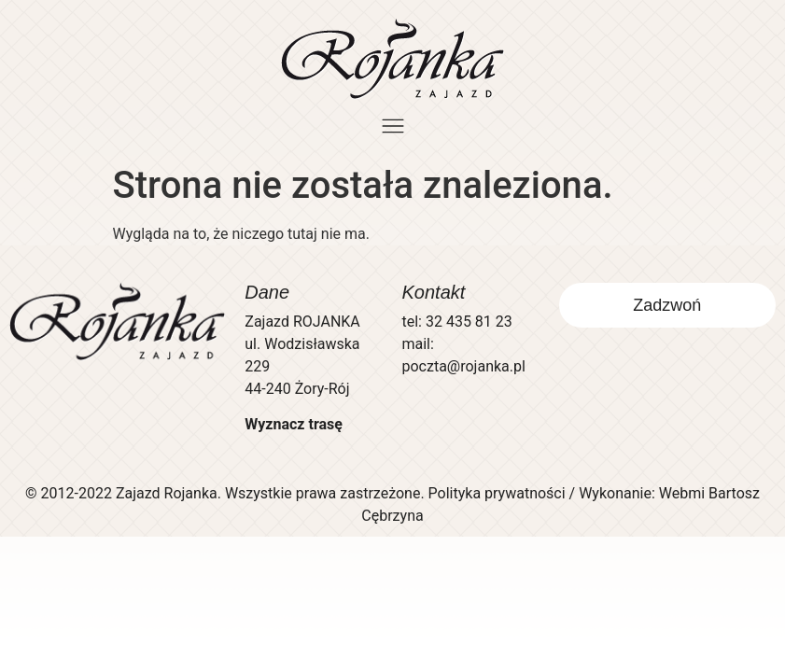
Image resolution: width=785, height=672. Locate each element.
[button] (393, 128)
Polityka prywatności (497, 493)
